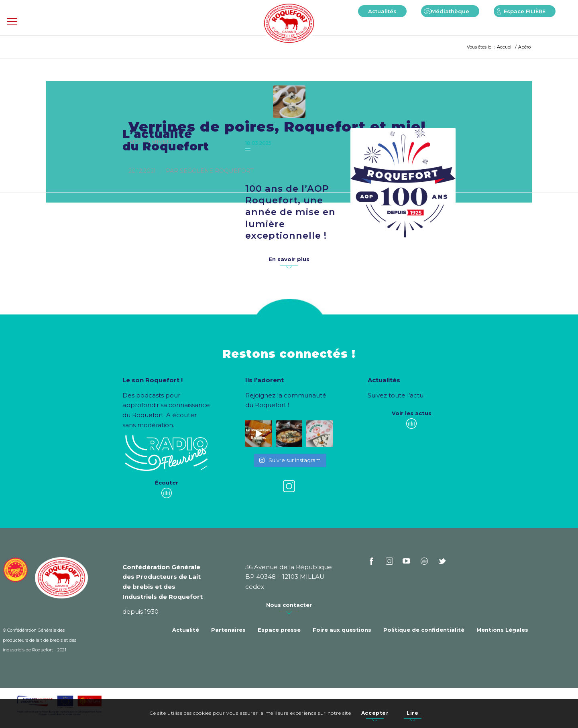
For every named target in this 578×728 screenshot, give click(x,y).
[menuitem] (382, 11)
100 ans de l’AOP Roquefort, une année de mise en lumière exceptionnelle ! (290, 212)
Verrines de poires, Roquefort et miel (277, 127)
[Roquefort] (289, 24)
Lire (412, 713)
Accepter (375, 713)
